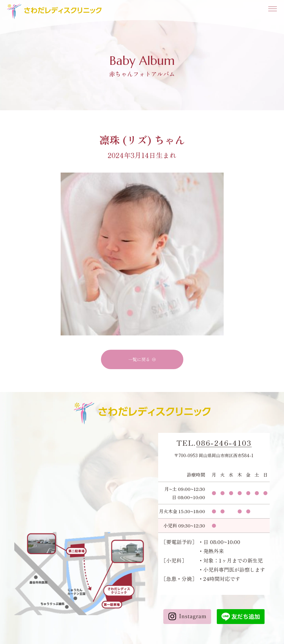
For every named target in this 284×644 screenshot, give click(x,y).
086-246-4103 (224, 443)
